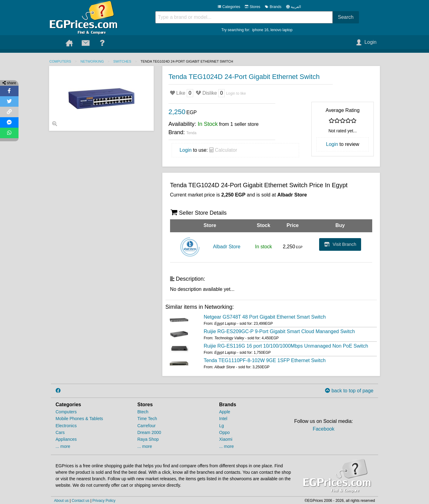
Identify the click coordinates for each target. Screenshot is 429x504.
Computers (60, 61)
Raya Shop (148, 439)
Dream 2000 (149, 432)
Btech (143, 412)
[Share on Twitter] (9, 101)
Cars (60, 432)
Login (186, 150)
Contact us (80, 501)
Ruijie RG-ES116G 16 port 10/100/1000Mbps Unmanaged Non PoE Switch (286, 346)
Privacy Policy (104, 501)
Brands (273, 7)
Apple (225, 412)
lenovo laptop (281, 30)
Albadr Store (227, 247)
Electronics (66, 426)
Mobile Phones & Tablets (79, 419)
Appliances (66, 439)
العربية (296, 7)
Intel (223, 419)
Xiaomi (226, 439)
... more (63, 446)
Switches (122, 61)
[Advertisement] (101, 177)
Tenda (192, 133)
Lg (222, 426)
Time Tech (147, 419)
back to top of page (349, 391)
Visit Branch (340, 244)
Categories (229, 7)
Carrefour (146, 426)
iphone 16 (260, 30)
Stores (252, 7)
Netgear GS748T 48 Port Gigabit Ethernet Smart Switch (265, 317)
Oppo (224, 432)
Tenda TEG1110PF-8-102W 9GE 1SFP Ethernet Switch (265, 360)
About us (61, 501)
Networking (92, 61)
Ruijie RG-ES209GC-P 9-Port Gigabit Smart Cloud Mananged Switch (279, 331)
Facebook (323, 429)
